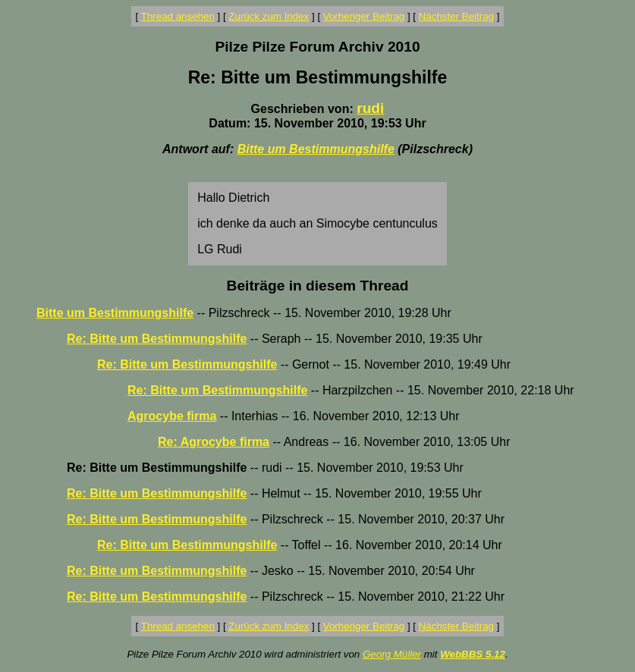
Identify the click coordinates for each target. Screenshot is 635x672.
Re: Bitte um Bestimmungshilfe (157, 339)
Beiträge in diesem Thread (318, 286)
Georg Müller (392, 654)
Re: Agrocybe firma (214, 442)
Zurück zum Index (269, 16)
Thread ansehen (178, 16)
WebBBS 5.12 (473, 654)
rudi (370, 108)
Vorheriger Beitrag (364, 16)
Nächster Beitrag (456, 16)
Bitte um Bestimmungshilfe (316, 149)
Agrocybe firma (172, 416)
